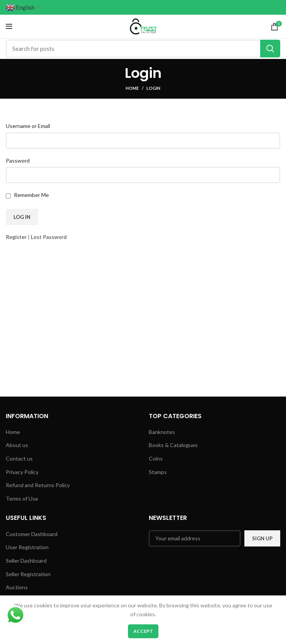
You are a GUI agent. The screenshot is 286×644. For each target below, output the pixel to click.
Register (16, 237)
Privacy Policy (22, 472)
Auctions (17, 587)
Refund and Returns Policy (38, 485)
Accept (143, 631)
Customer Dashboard (32, 534)
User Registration (27, 547)
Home (132, 88)
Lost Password (49, 237)
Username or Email (28, 126)
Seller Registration (28, 574)
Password (18, 161)
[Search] (143, 49)
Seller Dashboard (26, 561)
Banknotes (162, 432)
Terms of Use (22, 499)
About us (17, 445)
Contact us (19, 458)
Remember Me (31, 195)
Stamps (158, 472)
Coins (156, 458)
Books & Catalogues (173, 445)
